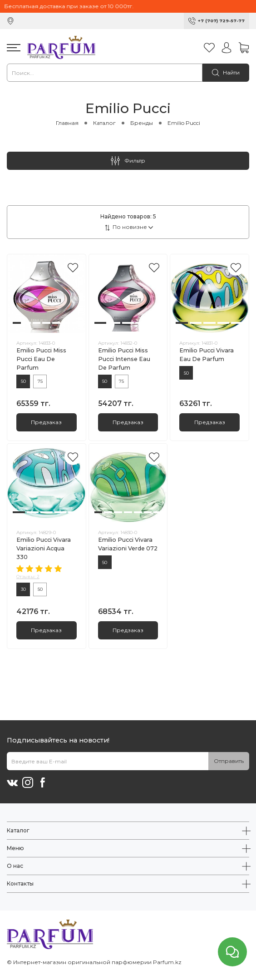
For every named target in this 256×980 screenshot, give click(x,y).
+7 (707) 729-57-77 (221, 21)
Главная (67, 123)
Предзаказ (46, 422)
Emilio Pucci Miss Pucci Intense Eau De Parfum (124, 359)
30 (23, 589)
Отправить (229, 761)
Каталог (104, 123)
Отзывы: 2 (28, 577)
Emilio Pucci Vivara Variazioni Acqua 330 (44, 548)
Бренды (142, 123)
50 (23, 381)
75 (40, 381)
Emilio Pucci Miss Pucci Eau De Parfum (41, 359)
